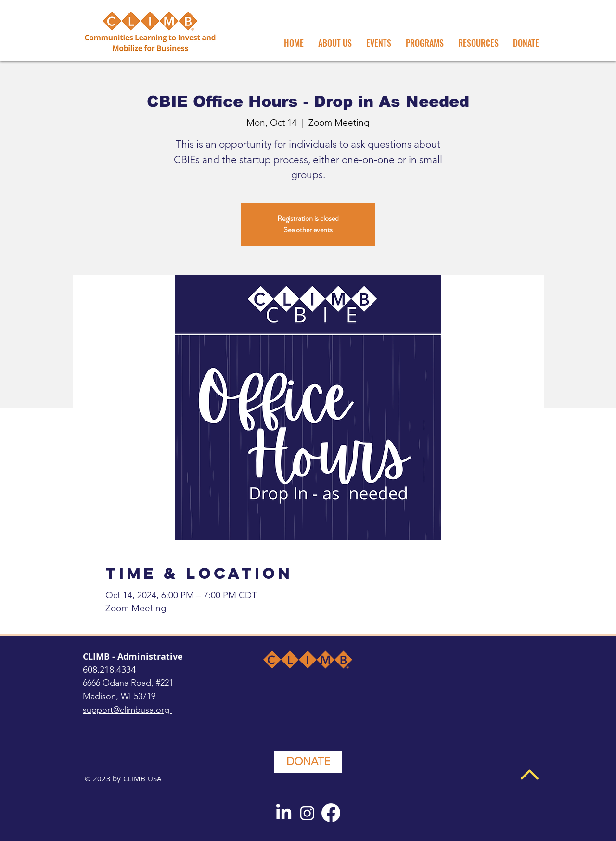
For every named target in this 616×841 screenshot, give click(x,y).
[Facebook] (331, 813)
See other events (308, 230)
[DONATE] (308, 762)
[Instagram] (307, 813)
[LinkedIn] (284, 813)
